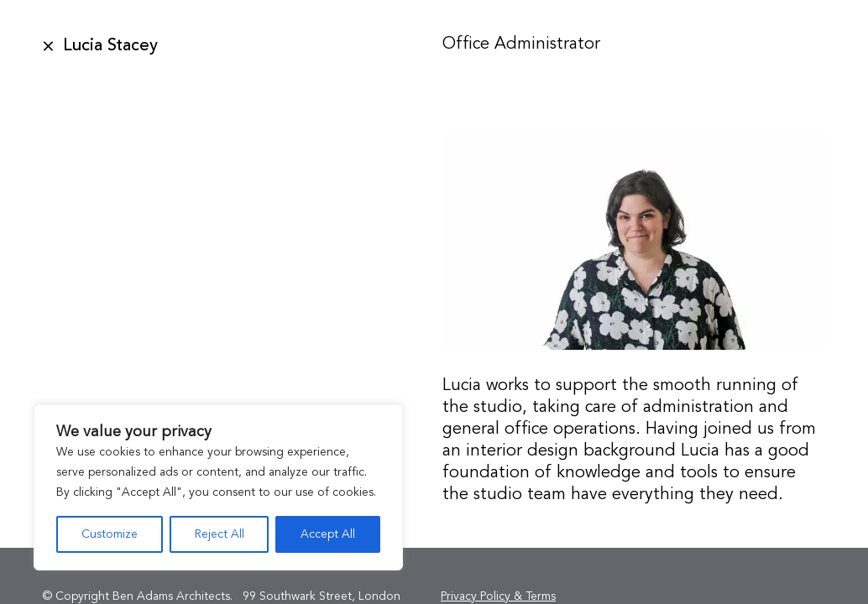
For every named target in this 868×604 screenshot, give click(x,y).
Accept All (328, 534)
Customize (110, 534)
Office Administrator (521, 44)
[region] (218, 487)
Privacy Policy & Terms (498, 596)
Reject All (220, 534)
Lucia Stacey (110, 46)
